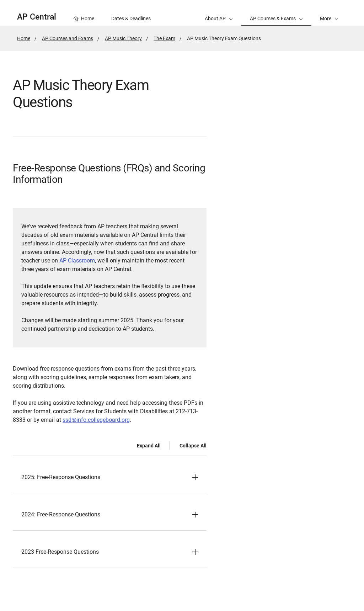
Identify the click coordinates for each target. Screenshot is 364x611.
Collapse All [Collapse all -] (193, 446)
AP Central (37, 17)
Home (24, 38)
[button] (329, 13)
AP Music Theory (123, 38)
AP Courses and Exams (68, 38)
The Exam (164, 38)
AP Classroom (77, 261)
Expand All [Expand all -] (149, 446)
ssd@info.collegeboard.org (96, 420)
